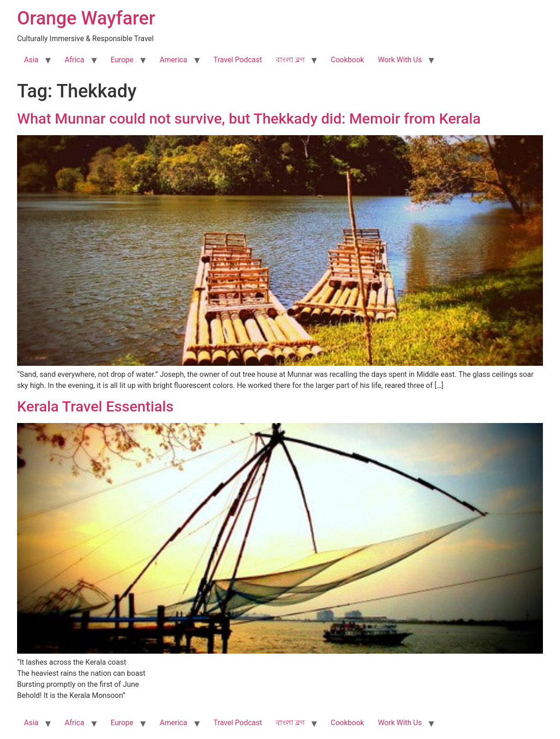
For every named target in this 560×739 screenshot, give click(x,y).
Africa (74, 60)
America (173, 60)
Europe (122, 60)
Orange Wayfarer (86, 18)
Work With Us (400, 60)
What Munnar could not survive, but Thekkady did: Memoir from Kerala (249, 119)
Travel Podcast (238, 60)
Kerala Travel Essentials (95, 406)
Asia (31, 60)
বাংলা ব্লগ (290, 60)
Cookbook (347, 60)
